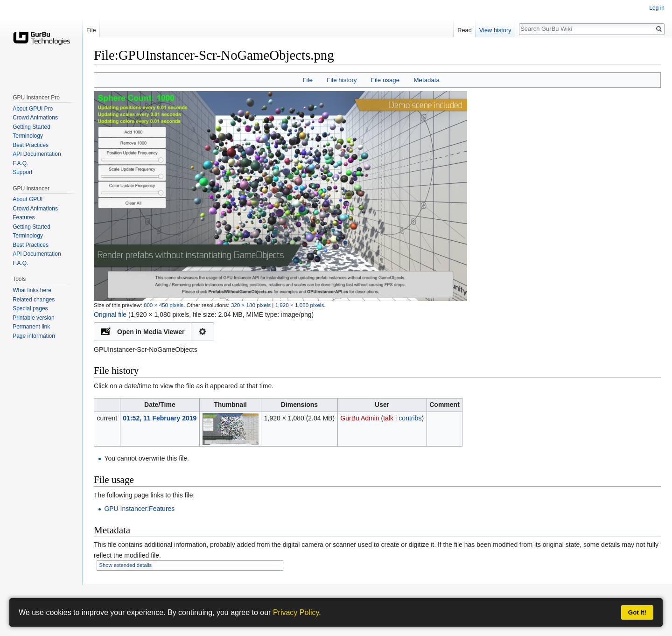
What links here (32, 290)
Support (22, 172)
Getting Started (31, 127)
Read (465, 30)
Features (24, 217)
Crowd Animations (35, 118)
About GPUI (28, 199)
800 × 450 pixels (164, 305)
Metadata (426, 80)
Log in (657, 8)
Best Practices (31, 145)
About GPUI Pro (33, 109)
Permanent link (31, 327)
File (307, 80)
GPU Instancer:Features (139, 509)
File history (342, 80)
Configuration (203, 332)
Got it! (637, 612)
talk (388, 418)
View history (495, 30)
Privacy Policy (296, 612)
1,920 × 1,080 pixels (300, 305)
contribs (410, 418)
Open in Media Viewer (151, 332)
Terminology (28, 136)
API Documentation (37, 154)
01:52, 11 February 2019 (160, 418)
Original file (110, 315)
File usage (385, 80)
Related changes (34, 300)
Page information (34, 336)
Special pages (30, 308)
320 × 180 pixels (251, 305)
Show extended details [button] (126, 565)
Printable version (33, 318)
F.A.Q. (20, 163)
